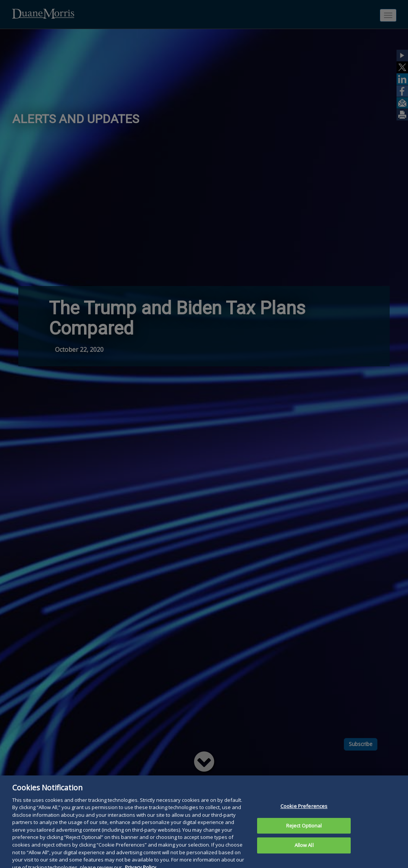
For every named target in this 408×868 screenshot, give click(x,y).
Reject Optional (304, 832)
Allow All (304, 852)
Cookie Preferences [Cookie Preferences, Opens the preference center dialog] (304, 813)
